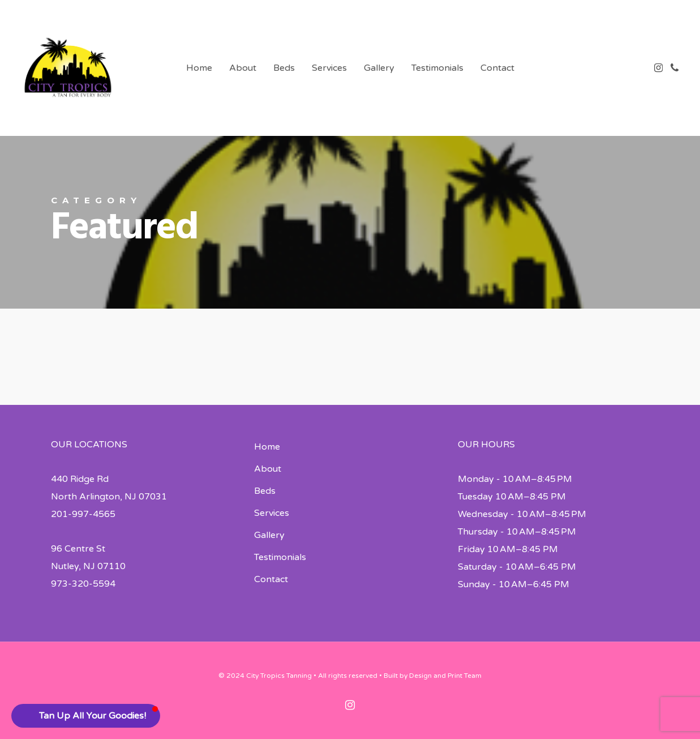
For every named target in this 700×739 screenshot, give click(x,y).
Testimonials (280, 557)
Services (272, 513)
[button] (86, 716)
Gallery (269, 535)
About (268, 469)
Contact (271, 579)
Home (267, 447)
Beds (265, 491)
